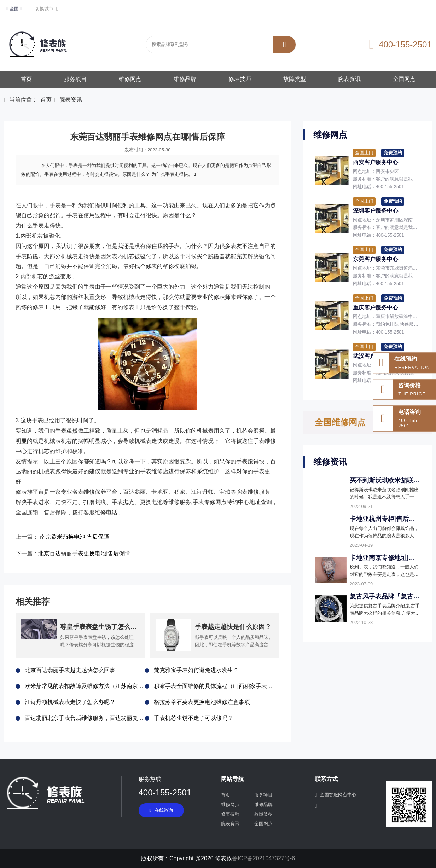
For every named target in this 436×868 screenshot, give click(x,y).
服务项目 (75, 79)
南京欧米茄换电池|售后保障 (75, 537)
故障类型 (295, 79)
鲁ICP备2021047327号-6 (263, 858)
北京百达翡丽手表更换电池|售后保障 (84, 553)
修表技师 (240, 79)
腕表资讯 (349, 79)
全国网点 (404, 79)
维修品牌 (185, 79)
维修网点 (130, 79)
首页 (26, 79)
